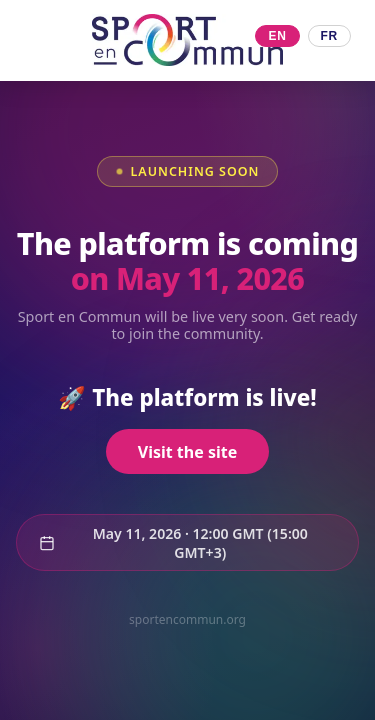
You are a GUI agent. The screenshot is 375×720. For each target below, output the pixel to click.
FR (329, 36)
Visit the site (187, 452)
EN (277, 36)
